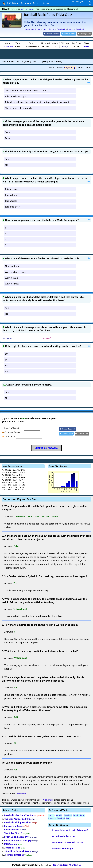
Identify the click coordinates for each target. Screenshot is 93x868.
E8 (6, 365)
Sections (25, 3)
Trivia (36, 3)
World (59, 815)
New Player (78, 2)
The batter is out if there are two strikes (26, 90)
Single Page (70, 67)
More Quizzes (68, 842)
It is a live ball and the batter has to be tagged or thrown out (37, 102)
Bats (68, 818)
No (7, 165)
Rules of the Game (14, 826)
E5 (6, 371)
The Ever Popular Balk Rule (18, 819)
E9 (6, 353)
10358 (86, 46)
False (8, 138)
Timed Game (85, 67)
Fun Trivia (10, 3)
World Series (79, 815)
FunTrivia (63, 848)
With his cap (12, 278)
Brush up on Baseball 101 (17, 837)
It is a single (11, 189)
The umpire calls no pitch (18, 108)
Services (47, 3)
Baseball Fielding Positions (18, 822)
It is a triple (11, 201)
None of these (13, 266)
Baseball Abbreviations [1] (17, 840)
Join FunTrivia (27, 9)
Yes (7, 159)
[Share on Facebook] (54, 34)
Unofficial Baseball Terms (18, 851)
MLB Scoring (11, 844)
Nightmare (48, 800)
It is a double (12, 195)
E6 (6, 359)
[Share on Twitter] (70, 34)
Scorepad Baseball (15, 855)
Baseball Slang (13, 847)
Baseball (68, 815)
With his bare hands (16, 272)
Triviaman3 (9, 46)
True (7, 132)
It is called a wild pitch (17, 96)
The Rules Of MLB (13, 833)
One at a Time (55, 67)
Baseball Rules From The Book (20, 815)
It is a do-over (12, 206)
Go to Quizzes (64, 836)
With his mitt (12, 283)
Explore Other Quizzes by (70, 830)
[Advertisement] (46, 53)
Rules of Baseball (56, 818)
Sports (51, 815)
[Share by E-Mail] (85, 34)
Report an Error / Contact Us (67, 865)
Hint (89, 82)
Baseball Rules (12, 830)
